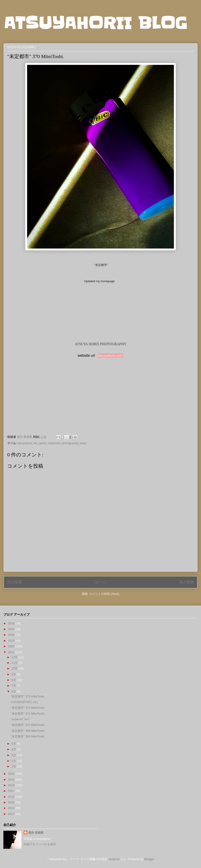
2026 (12, 623)
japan (42, 443)
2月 (14, 761)
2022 (12, 646)
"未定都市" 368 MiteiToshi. (28, 736)
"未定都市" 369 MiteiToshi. (28, 731)
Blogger (149, 859)
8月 (14, 680)
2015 (12, 802)
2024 (12, 635)
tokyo (83, 443)
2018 (12, 785)
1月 (14, 766)
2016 (12, 797)
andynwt (114, 859)
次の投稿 (14, 582)
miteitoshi (54, 443)
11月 (15, 663)
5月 (14, 744)
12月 (15, 657)
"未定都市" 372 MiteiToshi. (28, 708)
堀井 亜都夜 (36, 833)
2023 (12, 641)
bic (35, 443)
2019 (12, 780)
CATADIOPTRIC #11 (24, 702)
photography (70, 443)
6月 (14, 691)
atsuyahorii (25, 443)
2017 (12, 791)
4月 (14, 749)
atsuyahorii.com (111, 355)
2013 (12, 814)
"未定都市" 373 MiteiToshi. (28, 696)
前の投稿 (187, 582)
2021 (12, 652)
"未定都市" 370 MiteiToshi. (28, 725)
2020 (12, 774)
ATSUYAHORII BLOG (95, 23)
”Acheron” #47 (20, 719)
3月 (14, 755)
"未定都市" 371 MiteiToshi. (28, 714)
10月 (15, 668)
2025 (12, 629)
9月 (14, 674)
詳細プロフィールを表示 (40, 844)
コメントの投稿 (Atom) (104, 594)
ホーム (100, 582)
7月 (14, 686)
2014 (12, 808)
